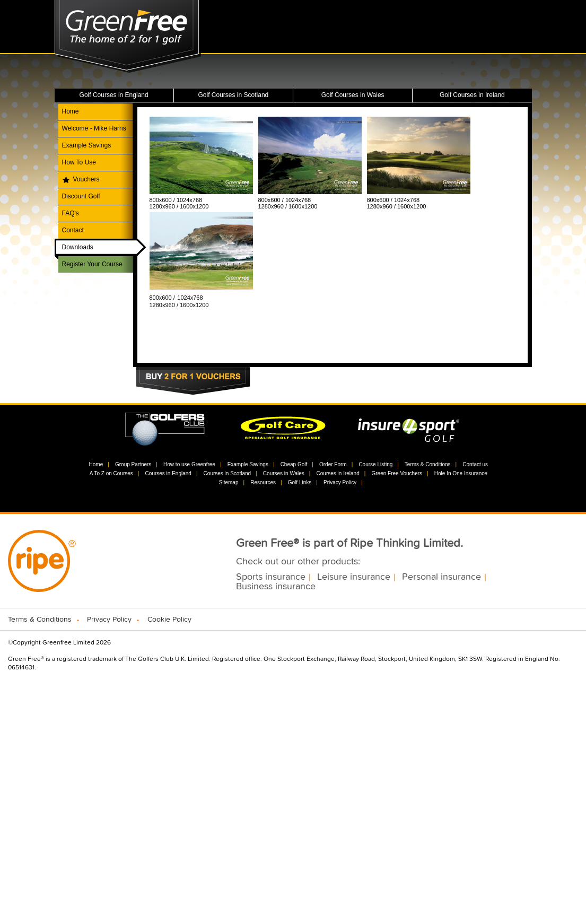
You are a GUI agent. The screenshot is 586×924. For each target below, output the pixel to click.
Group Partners (133, 464)
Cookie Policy (169, 620)
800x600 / (163, 200)
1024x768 (189, 200)
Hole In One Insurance (461, 473)
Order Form (333, 464)
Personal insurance (441, 577)
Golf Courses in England (114, 95)
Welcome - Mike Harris (94, 128)
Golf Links (300, 482)
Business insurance (276, 587)
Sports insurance (271, 577)
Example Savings (87, 145)
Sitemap (229, 482)
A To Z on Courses (111, 473)
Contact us (475, 464)
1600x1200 (194, 206)
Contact (73, 230)
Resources (263, 482)
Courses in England (168, 473)
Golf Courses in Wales (353, 95)
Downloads (78, 247)
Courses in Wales (284, 473)
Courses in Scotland (228, 473)
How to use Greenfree (189, 464)
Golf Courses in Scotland (234, 95)
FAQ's (71, 213)
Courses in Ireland (338, 473)
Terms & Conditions (428, 464)
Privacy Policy (340, 482)
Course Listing (375, 464)
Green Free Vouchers (397, 473)
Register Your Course (92, 264)
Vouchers (86, 179)
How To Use (79, 162)
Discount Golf (81, 196)
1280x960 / (165, 206)
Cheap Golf (294, 464)
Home (71, 111)
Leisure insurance (354, 577)
